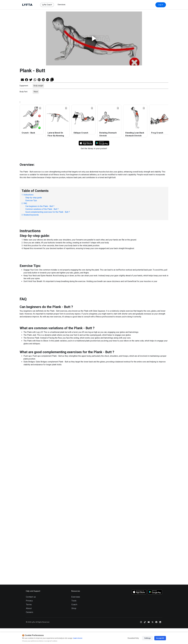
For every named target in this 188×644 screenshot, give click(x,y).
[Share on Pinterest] (39, 79)
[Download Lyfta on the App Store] (139, 451)
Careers (29, 471)
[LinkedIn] (160, 481)
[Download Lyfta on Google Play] (102, 143)
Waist (36, 92)
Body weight (38, 86)
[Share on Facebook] (27, 79)
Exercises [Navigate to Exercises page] (62, 5)
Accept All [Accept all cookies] (160, 638)
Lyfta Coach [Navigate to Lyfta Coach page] (47, 5)
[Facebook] (156, 481)
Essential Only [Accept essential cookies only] (133, 638)
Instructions (28, 195)
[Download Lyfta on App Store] (86, 143)
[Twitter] (153, 481)
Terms (29, 464)
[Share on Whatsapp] (35, 79)
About (29, 468)
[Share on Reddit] (43, 79)
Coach (74, 464)
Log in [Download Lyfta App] (161, 5)
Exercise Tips (31, 200)
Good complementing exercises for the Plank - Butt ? (48, 212)
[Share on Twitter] (31, 79)
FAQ (25, 203)
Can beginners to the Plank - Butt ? (40, 206)
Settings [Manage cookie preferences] (147, 638)
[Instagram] (141, 481)
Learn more (78, 638)
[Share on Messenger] (48, 79)
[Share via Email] (22, 79)
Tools (74, 460)
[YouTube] (149, 481)
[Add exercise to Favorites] (40, 108)
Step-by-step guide (34, 198)
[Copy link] (52, 79)
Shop (74, 468)
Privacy (29, 460)
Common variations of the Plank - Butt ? (42, 209)
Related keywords (31, 215)
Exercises (76, 456)
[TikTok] (145, 481)
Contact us (31, 456)
